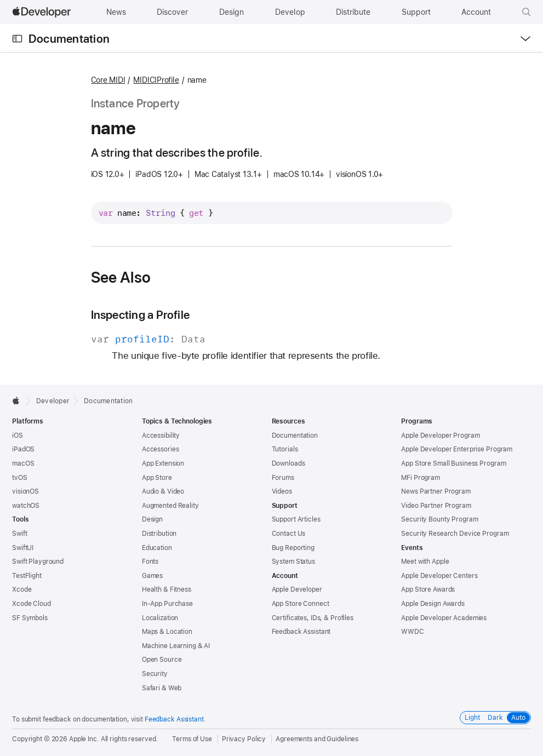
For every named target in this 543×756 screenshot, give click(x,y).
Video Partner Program (436, 506)
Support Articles (296, 519)
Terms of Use (192, 739)
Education (157, 548)
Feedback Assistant (301, 632)
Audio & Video (163, 491)
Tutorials (285, 449)
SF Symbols (30, 618)
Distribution (159, 534)
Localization (160, 618)
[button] (527, 12)
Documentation (69, 39)
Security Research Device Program (455, 534)
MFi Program (421, 478)
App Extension (163, 463)
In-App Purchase (167, 604)
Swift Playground (38, 562)
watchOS (26, 506)
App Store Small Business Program (453, 463)
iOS (18, 436)
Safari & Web (162, 688)
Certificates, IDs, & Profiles (313, 618)
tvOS (20, 478)
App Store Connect (301, 604)
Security (155, 674)
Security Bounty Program (439, 519)
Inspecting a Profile (141, 315)
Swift (19, 534)
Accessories (161, 449)
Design (152, 519)
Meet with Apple (425, 562)
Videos (282, 491)
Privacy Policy (244, 739)
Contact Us (289, 534)
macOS (23, 463)
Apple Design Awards (433, 604)
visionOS (25, 491)
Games (152, 576)
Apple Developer (297, 589)
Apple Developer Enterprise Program (457, 449)
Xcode (22, 589)
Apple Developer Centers (439, 576)
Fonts (150, 562)
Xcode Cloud (32, 604)
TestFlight (27, 576)
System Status (293, 562)
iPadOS (23, 449)
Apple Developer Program (440, 436)
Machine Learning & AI (176, 646)
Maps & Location (167, 632)
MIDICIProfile (156, 80)
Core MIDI (108, 80)
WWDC (413, 632)
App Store (157, 478)
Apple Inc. (84, 739)
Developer (53, 401)
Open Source (162, 660)
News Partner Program (436, 491)
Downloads (288, 463)
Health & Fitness (167, 589)
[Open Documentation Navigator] (17, 39)
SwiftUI (23, 548)
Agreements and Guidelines (317, 739)
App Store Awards (428, 589)
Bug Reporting (293, 548)
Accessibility (161, 436)
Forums (283, 478)
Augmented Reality (170, 506)
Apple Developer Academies (444, 618)
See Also (121, 277)
